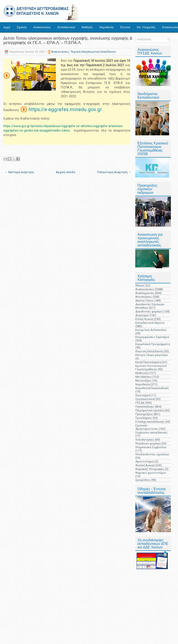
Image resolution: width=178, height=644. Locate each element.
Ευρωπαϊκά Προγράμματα (153, 344)
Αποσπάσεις (144, 297)
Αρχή (7, 27)
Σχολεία (22, 27)
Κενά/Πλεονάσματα (148, 362)
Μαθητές (87, 27)
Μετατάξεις (143, 381)
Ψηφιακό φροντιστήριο (151, 473)
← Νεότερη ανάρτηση (19, 172)
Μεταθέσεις (144, 377)
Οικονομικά (143, 395)
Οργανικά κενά (145, 399)
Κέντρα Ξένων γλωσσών (152, 355)
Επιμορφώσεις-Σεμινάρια (152, 337)
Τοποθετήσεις (145, 440)
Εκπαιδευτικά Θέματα (150, 323)
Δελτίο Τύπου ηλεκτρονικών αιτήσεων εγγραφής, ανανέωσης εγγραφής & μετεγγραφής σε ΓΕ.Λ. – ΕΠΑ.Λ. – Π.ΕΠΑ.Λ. (68, 40)
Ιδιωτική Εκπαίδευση (149, 351)
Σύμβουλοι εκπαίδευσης (151, 433)
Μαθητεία (142, 373)
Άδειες (140, 285)
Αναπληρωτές (145, 293)
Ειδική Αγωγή (144, 319)
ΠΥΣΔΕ (140, 403)
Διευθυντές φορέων (149, 311)
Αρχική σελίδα (66, 172)
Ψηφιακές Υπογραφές (150, 469)
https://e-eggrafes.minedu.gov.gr (65, 109)
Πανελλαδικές (145, 407)
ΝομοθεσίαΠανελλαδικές (152, 388)
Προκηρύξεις (144, 414)
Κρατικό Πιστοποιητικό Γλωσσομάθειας (151, 368)
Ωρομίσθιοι (143, 480)
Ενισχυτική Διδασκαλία (151, 330)
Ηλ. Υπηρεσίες (146, 27)
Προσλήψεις (144, 418)
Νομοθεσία (106, 27)
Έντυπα (125, 27)
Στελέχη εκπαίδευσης (150, 422)
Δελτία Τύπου (144, 301)
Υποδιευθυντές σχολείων (152, 454)
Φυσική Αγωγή (145, 465)
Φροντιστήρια (145, 461)
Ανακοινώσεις (42, 27)
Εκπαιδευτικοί (66, 27)
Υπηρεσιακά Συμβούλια (151, 447)
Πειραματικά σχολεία (150, 410)
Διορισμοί (142, 315)
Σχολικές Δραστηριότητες (147, 427)
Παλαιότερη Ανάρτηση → (114, 172)
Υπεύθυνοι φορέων (148, 443)
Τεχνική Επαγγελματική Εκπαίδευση (93, 52)
